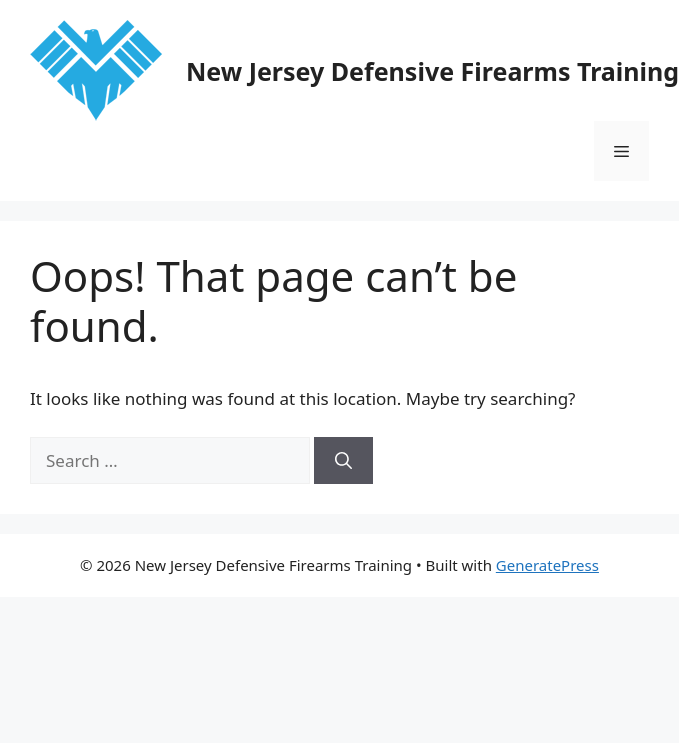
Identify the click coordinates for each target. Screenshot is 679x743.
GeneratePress (547, 565)
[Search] (343, 461)
